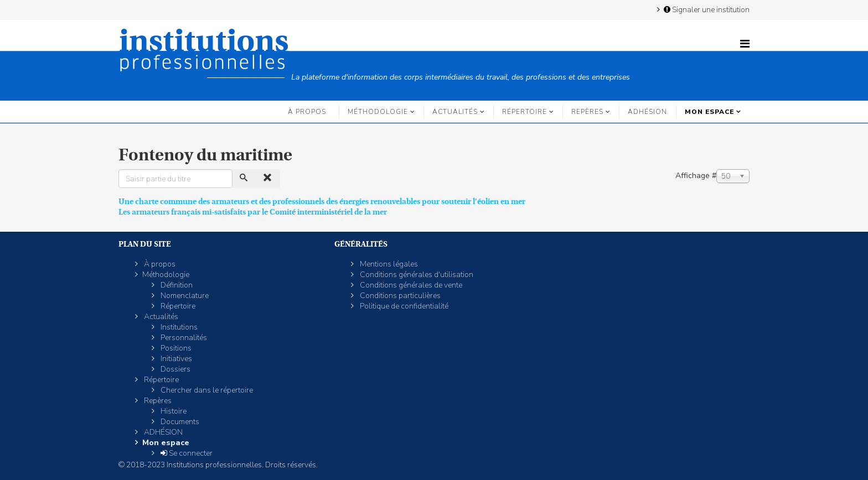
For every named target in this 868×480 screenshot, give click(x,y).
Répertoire (525, 112)
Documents (179, 422)
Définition (176, 285)
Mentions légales (388, 264)
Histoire (173, 411)
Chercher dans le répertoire (206, 390)
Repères (587, 112)
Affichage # (696, 176)
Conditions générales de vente (410, 285)
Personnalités (183, 338)
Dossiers (175, 369)
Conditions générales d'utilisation (416, 275)
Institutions (178, 327)
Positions (175, 348)
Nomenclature (184, 296)
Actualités (455, 112)
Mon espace (709, 112)
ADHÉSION (647, 112)
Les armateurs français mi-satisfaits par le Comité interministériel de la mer (253, 212)
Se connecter (186, 453)
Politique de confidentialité (403, 306)
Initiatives (175, 359)
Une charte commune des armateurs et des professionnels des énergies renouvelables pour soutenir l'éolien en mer (322, 201)
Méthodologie (378, 112)
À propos (307, 112)
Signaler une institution (706, 9)
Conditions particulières (399, 296)
